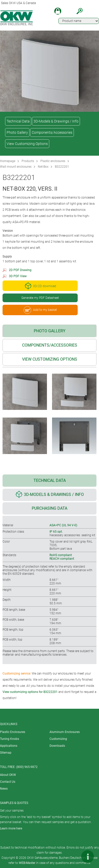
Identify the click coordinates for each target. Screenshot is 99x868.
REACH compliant (62, 559)
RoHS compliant (61, 555)
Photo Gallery (17, 132)
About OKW (8, 775)
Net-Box (43, 167)
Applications (9, 746)
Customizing (58, 739)
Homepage (8, 161)
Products (28, 161)
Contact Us (8, 782)
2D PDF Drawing (20, 270)
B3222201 (62, 167)
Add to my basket (40, 310)
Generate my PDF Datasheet (40, 298)
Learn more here (11, 828)
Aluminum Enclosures (65, 732)
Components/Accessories (52, 132)
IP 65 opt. (56, 532)
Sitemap (6, 753)
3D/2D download (40, 286)
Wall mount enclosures (16, 167)
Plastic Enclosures (13, 732)
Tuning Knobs (10, 739)
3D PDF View (18, 276)
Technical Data (18, 121)
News (4, 789)
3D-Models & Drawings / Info (56, 121)
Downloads (57, 746)
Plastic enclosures (53, 161)
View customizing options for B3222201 (30, 692)
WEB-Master (27, 863)
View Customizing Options (27, 144)
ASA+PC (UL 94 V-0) (63, 525)
